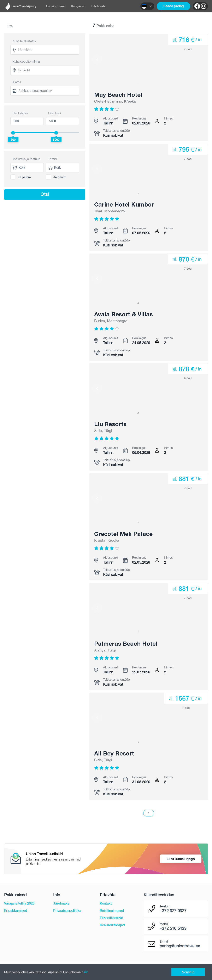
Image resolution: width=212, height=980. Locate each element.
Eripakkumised (56, 6)
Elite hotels (98, 6)
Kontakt (106, 903)
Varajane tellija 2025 (19, 903)
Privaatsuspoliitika (67, 911)
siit (86, 972)
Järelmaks (61, 903)
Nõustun (188, 972)
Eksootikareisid (111, 918)
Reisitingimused (112, 911)
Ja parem (24, 177)
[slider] (13, 133)
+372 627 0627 (173, 911)
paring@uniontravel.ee (180, 946)
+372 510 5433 (173, 928)
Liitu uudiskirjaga (181, 859)
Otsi (45, 194)
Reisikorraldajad (112, 925)
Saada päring (173, 6)
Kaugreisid (78, 6)
